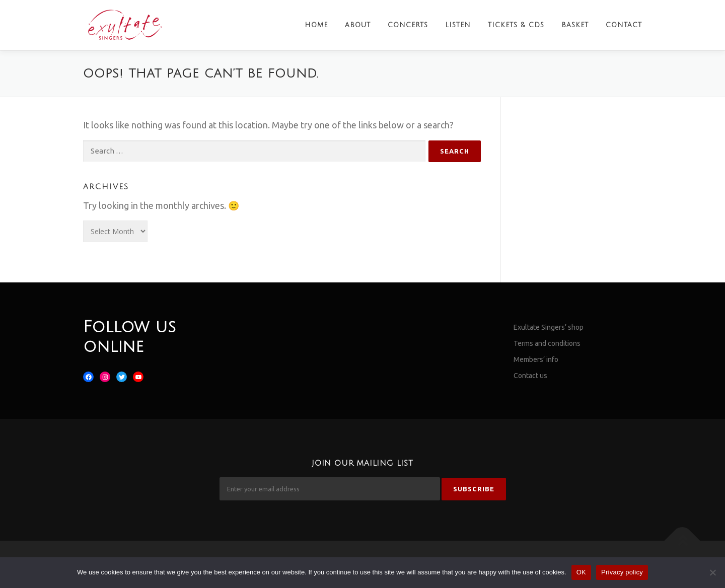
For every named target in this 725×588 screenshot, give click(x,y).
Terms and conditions (547, 343)
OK (581, 572)
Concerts (408, 25)
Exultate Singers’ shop (549, 327)
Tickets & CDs (516, 25)
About (358, 25)
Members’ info (536, 359)
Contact (624, 25)
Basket (575, 25)
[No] (712, 572)
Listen (458, 25)
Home (316, 25)
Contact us (530, 376)
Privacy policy (622, 572)
